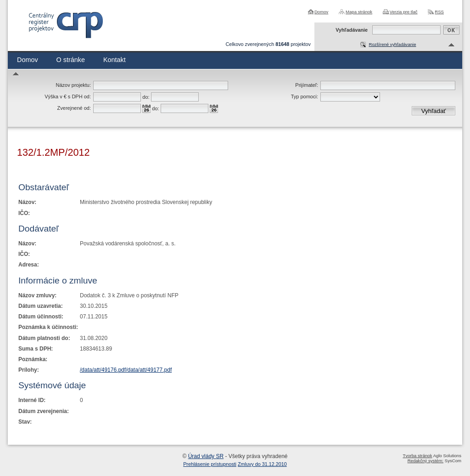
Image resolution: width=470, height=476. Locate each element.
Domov (321, 12)
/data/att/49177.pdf (149, 370)
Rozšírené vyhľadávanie (392, 44)
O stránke (71, 60)
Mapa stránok (359, 12)
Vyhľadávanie (352, 30)
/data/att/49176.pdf (103, 370)
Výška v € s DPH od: (68, 96)
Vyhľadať (434, 111)
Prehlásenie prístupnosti (210, 464)
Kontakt (115, 60)
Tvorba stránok (418, 456)
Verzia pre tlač (404, 12)
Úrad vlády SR (206, 456)
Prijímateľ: (307, 85)
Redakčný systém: (425, 461)
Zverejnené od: (74, 108)
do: (146, 97)
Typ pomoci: (305, 96)
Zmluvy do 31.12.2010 (262, 464)
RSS (439, 12)
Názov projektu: (73, 85)
